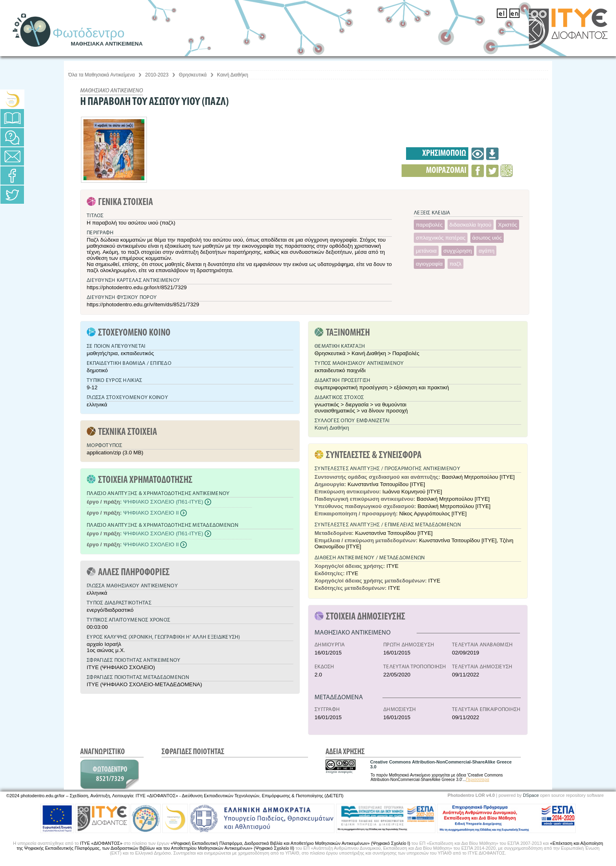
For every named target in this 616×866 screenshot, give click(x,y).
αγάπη (486, 251)
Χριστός (508, 225)
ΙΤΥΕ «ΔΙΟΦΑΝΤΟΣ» (101, 843)
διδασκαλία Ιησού (471, 225)
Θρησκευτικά (193, 75)
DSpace (531, 795)
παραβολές (429, 225)
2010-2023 (157, 75)
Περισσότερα (477, 780)
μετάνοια (426, 251)
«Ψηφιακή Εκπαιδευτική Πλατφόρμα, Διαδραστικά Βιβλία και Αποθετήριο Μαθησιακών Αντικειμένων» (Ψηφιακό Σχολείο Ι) (290, 843)
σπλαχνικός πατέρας (441, 238)
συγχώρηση (458, 251)
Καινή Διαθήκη (232, 75)
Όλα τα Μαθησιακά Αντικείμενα (102, 75)
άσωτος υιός (487, 238)
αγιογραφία (429, 264)
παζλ (455, 264)
